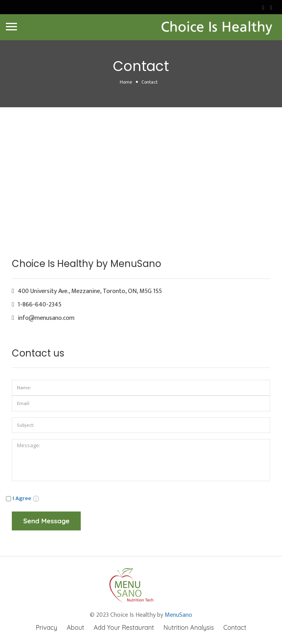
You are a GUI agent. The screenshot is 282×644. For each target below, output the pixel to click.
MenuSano (178, 615)
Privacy (47, 627)
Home (126, 82)
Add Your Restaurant (124, 627)
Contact (235, 627)
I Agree (22, 498)
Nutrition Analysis (189, 627)
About (75, 627)
